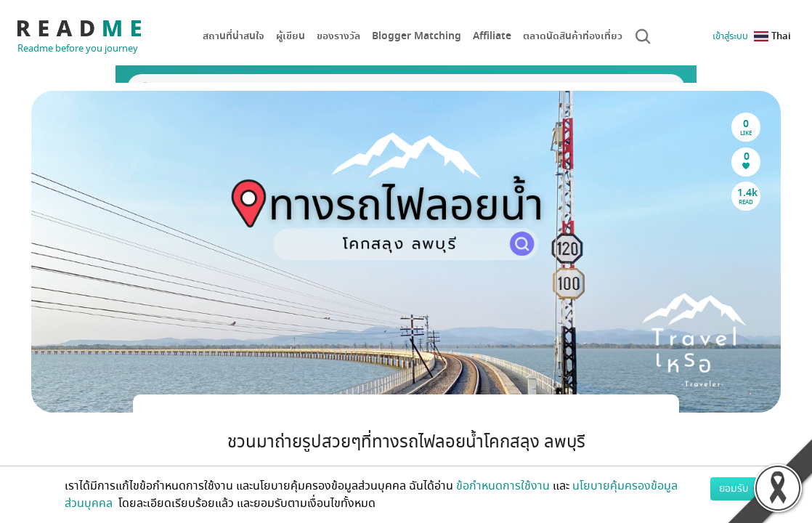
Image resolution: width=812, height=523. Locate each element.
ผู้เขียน (291, 36)
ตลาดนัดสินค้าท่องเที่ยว (573, 36)
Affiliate (492, 36)
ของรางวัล (338, 36)
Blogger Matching (417, 36)
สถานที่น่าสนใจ (234, 36)
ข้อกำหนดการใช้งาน (503, 486)
